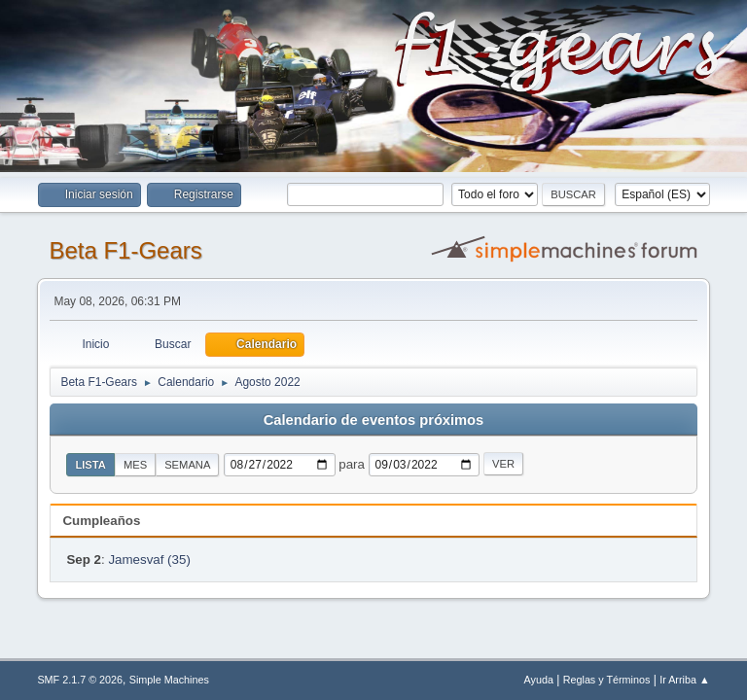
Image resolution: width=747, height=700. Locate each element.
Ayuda (539, 680)
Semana (187, 465)
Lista (90, 465)
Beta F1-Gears (125, 250)
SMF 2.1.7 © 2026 (80, 680)
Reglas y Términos (607, 680)
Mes (135, 465)
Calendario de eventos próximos (373, 420)
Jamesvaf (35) (149, 560)
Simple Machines (169, 680)
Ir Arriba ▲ (684, 680)
